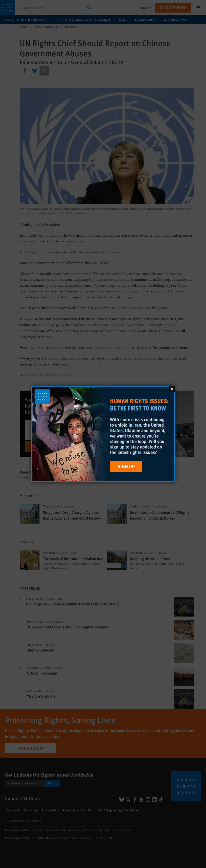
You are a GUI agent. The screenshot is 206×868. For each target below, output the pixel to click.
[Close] (172, 389)
